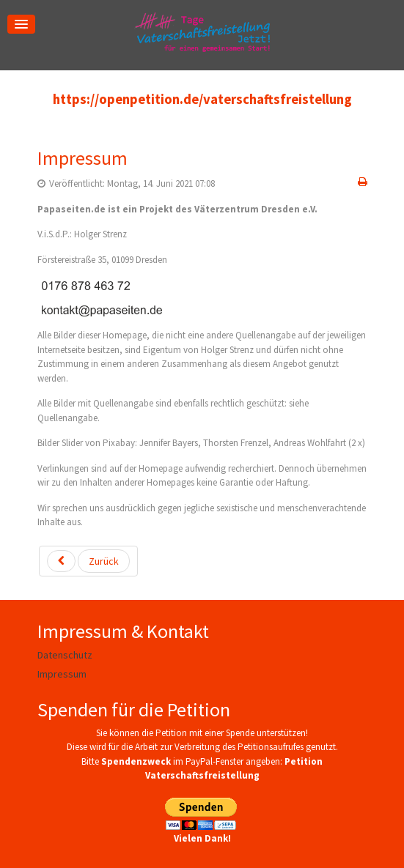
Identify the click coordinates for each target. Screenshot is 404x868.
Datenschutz (65, 655)
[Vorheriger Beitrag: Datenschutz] (88, 561)
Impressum (82, 158)
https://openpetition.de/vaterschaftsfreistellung (202, 99)
